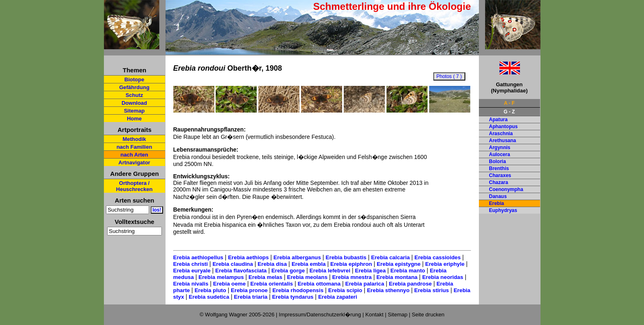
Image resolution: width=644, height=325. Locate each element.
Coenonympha (506, 189)
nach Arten (134, 155)
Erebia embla (309, 264)
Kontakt (375, 315)
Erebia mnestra (352, 277)
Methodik (134, 139)
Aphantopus (504, 127)
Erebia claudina (233, 264)
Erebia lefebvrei (330, 271)
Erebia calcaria (391, 257)
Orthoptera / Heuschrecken (135, 186)
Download (134, 103)
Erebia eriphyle (445, 264)
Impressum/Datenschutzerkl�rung (320, 315)
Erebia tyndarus (293, 297)
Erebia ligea (370, 271)
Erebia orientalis (272, 284)
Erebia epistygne (399, 264)
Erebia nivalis (191, 284)
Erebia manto (408, 271)
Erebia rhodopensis (298, 290)
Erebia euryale (192, 271)
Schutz (135, 95)
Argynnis (500, 148)
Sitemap (135, 111)
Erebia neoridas (443, 277)
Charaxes (500, 175)
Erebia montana (397, 277)
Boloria (498, 161)
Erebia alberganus (297, 257)
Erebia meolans (307, 277)
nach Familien (135, 147)
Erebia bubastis (346, 257)
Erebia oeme (229, 284)
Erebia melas (265, 277)
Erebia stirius (432, 290)
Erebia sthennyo (388, 290)
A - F (509, 103)
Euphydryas (503, 210)
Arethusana (503, 141)
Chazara (499, 182)
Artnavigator (134, 162)
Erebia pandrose (410, 284)
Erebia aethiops (248, 257)
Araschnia (501, 134)
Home (134, 119)
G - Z (509, 112)
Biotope (134, 80)
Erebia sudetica (209, 297)
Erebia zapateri (338, 297)
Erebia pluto (210, 290)
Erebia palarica (365, 284)
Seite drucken (428, 315)
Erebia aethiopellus (198, 257)
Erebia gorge (288, 271)
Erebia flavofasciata (241, 271)
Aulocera (500, 154)
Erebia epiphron (351, 264)
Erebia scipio (345, 290)
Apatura (498, 120)
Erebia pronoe (249, 290)
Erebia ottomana (319, 284)
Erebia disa (272, 264)
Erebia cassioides (438, 257)
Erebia (497, 203)
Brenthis (499, 168)
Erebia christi (191, 264)
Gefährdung (134, 87)
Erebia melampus (221, 277)
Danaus (498, 196)
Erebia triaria (251, 297)
